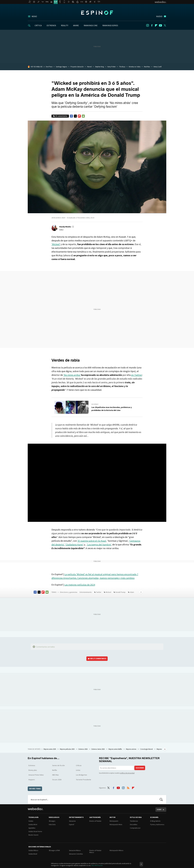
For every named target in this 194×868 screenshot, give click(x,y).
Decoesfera (134, 825)
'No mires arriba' (72, 375)
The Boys (122, 67)
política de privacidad (127, 773)
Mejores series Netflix (115, 749)
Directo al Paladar (95, 821)
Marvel (89, 67)
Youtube (160, 25)
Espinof (97, 13)
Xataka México (33, 850)
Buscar (161, 800)
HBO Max (55, 775)
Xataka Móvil (33, 825)
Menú (34, 16)
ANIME (76, 25)
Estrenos (32, 765)
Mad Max (147, 67)
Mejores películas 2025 (67, 749)
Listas (78, 770)
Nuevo (159, 16)
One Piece (49, 67)
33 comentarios (61, 116)
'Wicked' (56, 244)
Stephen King (99, 67)
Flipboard (156, 25)
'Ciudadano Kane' (74, 544)
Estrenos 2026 (83, 749)
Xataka (31, 821)
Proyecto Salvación (77, 67)
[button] (67, 227)
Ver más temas (35, 789)
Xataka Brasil (33, 854)
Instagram (147, 25)
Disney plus (33, 770)
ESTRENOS (51, 25)
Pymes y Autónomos (157, 825)
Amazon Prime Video (36, 775)
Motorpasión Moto (116, 825)
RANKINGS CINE (91, 25)
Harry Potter (111, 67)
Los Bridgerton (81, 775)
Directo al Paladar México (95, 851)
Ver (98, 659)
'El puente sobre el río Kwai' (92, 541)
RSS (128, 787)
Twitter (165, 25)
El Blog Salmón (155, 821)
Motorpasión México (116, 850)
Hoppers (32, 780)
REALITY (65, 25)
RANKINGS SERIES (110, 25)
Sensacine (72, 821)
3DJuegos (52, 821)
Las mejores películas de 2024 (80, 585)
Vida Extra (52, 825)
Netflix (55, 770)
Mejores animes (131, 749)
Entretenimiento (86, 592)
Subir (159, 810)
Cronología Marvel (147, 749)
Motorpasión (114, 821)
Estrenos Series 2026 (98, 749)
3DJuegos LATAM (54, 850)
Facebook (152, 25)
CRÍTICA (38, 25)
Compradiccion (135, 828)
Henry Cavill (158, 67)
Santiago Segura (61, 67)
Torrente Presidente (84, 780)
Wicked (108, 592)
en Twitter (137, 375)
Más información (97, 865)
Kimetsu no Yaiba (135, 67)
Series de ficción (58, 765)
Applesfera (32, 828)
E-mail (83, 116)
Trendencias (134, 821)
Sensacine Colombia (76, 854)
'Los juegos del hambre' (99, 544)
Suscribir (140, 768)
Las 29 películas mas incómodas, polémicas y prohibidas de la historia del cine (112, 409)
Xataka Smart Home (35, 831)
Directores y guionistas (69, 592)
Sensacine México (75, 850)
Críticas (79, 765)
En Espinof (95, 404)
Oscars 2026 (57, 780)
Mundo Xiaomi (33, 835)
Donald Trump (120, 592)
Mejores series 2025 (50, 749)
